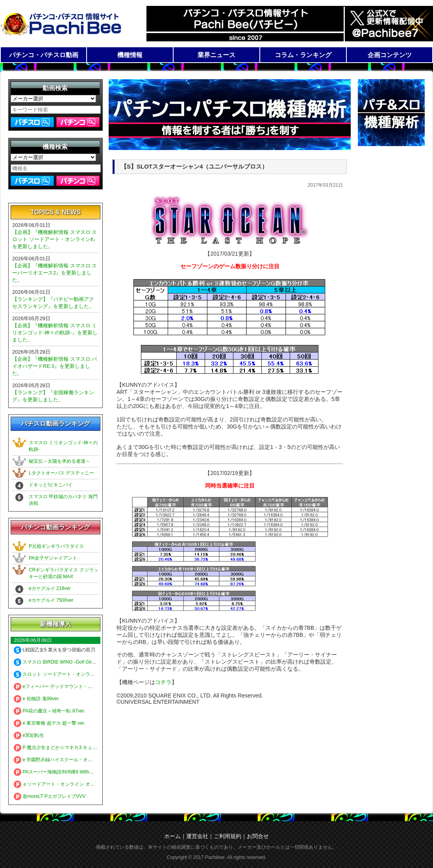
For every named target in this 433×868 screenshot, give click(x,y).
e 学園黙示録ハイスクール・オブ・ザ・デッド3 (69, 760)
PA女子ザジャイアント (53, 558)
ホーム (172, 836)
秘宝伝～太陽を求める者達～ (59, 461)
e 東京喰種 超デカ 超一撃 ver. (50, 723)
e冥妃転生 (29, 735)
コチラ (163, 682)
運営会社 (197, 836)
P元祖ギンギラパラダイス (56, 546)
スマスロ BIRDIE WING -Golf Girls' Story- (62, 662)
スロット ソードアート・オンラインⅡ (58, 674)
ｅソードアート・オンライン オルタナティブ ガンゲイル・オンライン (93, 784)
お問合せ (258, 836)
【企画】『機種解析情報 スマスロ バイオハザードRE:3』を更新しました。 (55, 366)
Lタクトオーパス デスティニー (61, 473)
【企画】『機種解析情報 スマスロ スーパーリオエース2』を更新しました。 (55, 273)
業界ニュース (216, 55)
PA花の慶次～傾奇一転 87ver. (49, 711)
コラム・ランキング (303, 55)
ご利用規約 (228, 836)
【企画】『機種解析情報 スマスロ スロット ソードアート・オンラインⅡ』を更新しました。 (55, 239)
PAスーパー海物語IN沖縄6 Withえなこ (58, 772)
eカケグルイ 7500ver (51, 600)
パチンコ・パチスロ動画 (44, 55)
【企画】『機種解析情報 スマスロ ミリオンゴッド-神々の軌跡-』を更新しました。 (55, 333)
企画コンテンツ (390, 55)
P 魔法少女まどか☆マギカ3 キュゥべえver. (64, 747)
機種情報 (130, 55)
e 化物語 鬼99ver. (37, 699)
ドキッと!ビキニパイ (51, 485)
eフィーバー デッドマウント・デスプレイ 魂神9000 (73, 686)
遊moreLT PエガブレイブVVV (50, 796)
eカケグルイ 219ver (50, 588)
